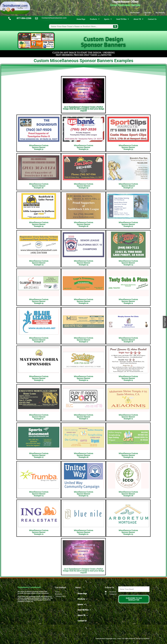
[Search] (115, 26)
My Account (135, 12)
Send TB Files (123, 19)
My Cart (148, 12)
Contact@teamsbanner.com (54, 18)
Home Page (81, 19)
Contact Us (152, 19)
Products (95, 19)
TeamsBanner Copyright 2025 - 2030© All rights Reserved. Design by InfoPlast (123, 639)
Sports (108, 19)
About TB (138, 19)
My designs (160, 12)
